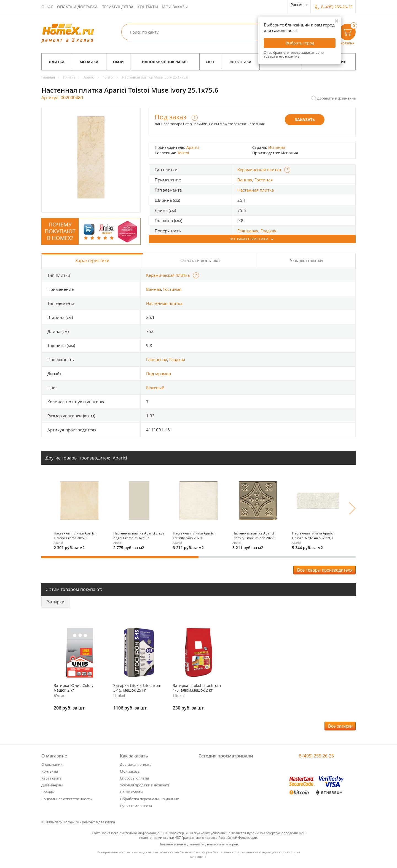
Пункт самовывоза (136, 806)
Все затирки (340, 726)
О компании (52, 764)
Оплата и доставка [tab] (200, 260)
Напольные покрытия (165, 62)
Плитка (57, 62)
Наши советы (132, 792)
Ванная (245, 180)
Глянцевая (248, 231)
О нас (47, 7)
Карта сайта (51, 778)
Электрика (240, 62)
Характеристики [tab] (92, 260)
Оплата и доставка (77, 7)
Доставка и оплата (136, 764)
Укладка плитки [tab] (306, 260)
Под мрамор (159, 373)
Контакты (148, 7)
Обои (118, 62)
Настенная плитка (256, 190)
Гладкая (268, 231)
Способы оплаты (134, 778)
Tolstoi (183, 153)
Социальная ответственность (67, 799)
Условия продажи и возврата (145, 785)
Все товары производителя (325, 570)
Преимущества (117, 7)
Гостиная (264, 180)
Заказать (305, 119)
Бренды (48, 792)
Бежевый (155, 388)
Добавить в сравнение (336, 98)
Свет (210, 62)
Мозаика (89, 62)
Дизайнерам (52, 785)
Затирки (56, 602)
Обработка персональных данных (149, 799)
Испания (277, 147)
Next (352, 508)
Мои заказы (175, 7)
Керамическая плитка (259, 170)
